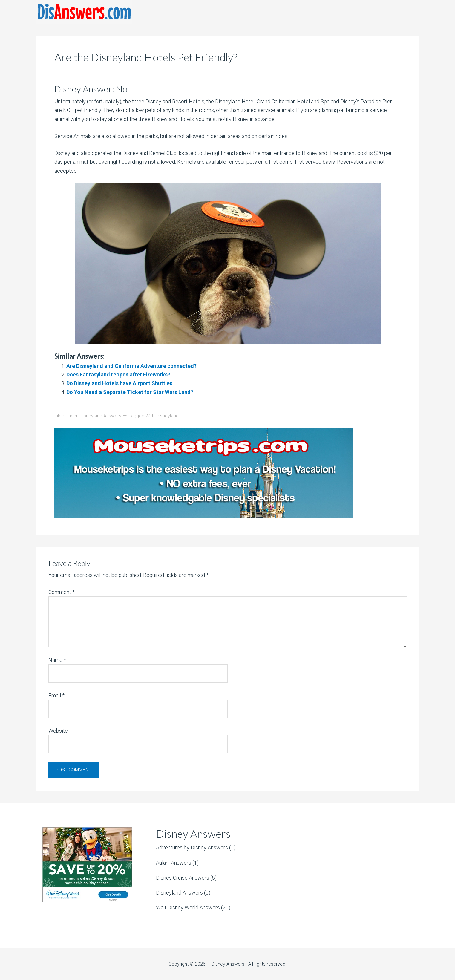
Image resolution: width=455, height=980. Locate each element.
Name (57, 660)
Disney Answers (228, 964)
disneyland (168, 416)
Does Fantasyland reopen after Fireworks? (118, 375)
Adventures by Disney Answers (192, 847)
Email (56, 695)
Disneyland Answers (101, 416)
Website (58, 731)
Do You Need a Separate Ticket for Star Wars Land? (130, 392)
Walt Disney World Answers (188, 908)
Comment (62, 592)
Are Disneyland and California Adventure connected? (131, 366)
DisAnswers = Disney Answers (84, 12)
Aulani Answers (174, 863)
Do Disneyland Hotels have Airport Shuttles (119, 383)
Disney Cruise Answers (183, 878)
